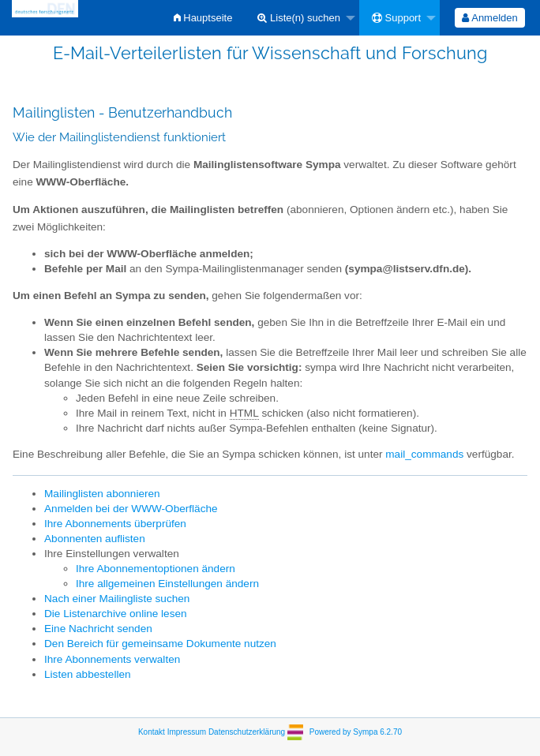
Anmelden (489, 18)
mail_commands (424, 454)
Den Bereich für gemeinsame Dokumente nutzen (160, 644)
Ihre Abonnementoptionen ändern (156, 569)
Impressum (187, 732)
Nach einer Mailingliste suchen (117, 599)
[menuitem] (203, 18)
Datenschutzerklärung (247, 732)
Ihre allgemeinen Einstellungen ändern (167, 584)
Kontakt (152, 732)
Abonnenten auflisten (95, 539)
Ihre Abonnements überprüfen (115, 524)
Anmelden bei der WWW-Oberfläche (131, 509)
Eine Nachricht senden (98, 629)
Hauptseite (203, 18)
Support (396, 18)
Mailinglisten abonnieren (102, 494)
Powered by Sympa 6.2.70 (356, 732)
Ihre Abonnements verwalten (112, 659)
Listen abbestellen (88, 674)
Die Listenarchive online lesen (116, 614)
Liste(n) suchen (299, 18)
